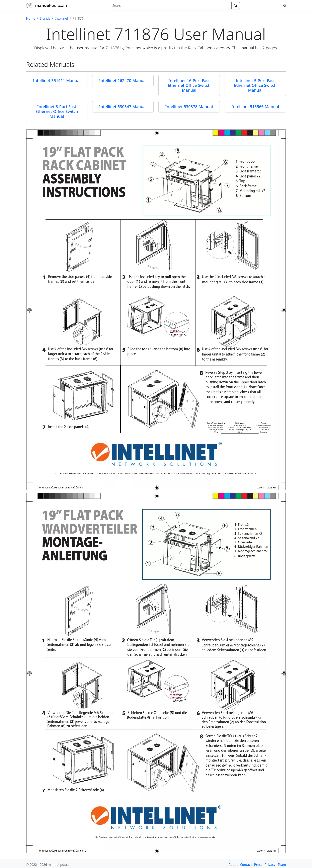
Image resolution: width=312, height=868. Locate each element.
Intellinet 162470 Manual (123, 81)
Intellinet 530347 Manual (123, 107)
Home (31, 18)
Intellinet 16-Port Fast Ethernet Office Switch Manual (189, 85)
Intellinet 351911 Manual (57, 81)
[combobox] (171, 6)
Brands (45, 18)
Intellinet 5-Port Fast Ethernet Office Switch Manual (255, 85)
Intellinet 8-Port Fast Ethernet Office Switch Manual (57, 111)
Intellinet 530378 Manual (189, 107)
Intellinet (61, 18)
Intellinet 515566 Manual (255, 107)
